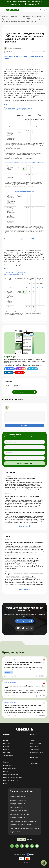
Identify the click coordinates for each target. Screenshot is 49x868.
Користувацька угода (36, 753)
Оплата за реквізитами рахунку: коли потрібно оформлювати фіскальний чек (23, 707)
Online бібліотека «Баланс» (12, 781)
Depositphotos (34, 763)
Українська (22, 839)
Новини (6, 771)
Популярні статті (15, 832)
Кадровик (6, 762)
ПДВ (8, 386)
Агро (5, 759)
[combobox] (24, 458)
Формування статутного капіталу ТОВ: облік (21, 558)
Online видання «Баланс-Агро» (13, 778)
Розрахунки (13, 682)
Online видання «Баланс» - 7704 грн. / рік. (23, 825)
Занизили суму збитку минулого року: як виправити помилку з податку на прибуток (25, 663)
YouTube (21, 373)
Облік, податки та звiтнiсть (17, 659)
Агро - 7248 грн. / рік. (16, 807)
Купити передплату (23, 621)
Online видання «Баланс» (11, 774)
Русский (30, 839)
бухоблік (17, 386)
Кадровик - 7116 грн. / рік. (18, 800)
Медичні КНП (7, 765)
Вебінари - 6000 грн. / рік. (18, 818)
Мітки (5, 784)
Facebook (10, 369)
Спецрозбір (7, 753)
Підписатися (33, 4)
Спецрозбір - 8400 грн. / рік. (19, 811)
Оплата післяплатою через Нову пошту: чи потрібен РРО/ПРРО (25, 687)
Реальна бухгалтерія (10, 768)
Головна (6, 740)
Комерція (6, 28)
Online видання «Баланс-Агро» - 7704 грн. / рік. (25, 828)
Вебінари (6, 750)
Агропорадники (8, 756)
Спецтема (6, 743)
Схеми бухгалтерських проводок (18, 28)
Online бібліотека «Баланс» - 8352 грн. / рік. (23, 821)
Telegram (34, 369)
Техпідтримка (34, 746)
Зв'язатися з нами (35, 743)
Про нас (32, 740)
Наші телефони (34, 750)
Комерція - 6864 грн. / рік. (18, 804)
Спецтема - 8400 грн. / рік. (18, 797)
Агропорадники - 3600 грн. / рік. (20, 814)
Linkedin (10, 373)
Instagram (22, 369)
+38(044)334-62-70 (16, 4)
